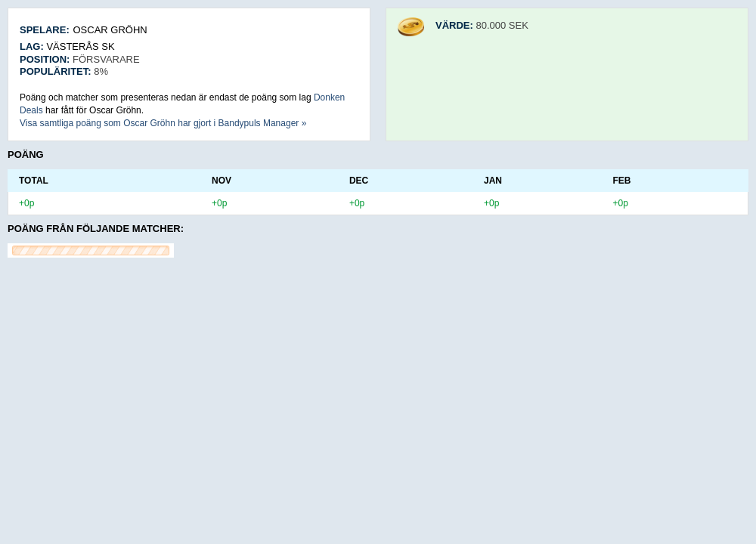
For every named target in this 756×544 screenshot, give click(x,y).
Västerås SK (80, 46)
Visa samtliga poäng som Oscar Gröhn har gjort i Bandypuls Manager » (163, 123)
